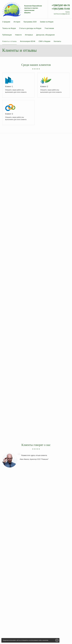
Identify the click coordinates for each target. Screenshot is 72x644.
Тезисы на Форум (9, 28)
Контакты (57, 41)
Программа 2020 (30, 22)
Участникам (49, 28)
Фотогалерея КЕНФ (28, 41)
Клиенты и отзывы (9, 41)
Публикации (7, 35)
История (17, 22)
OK (57, 640)
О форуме (6, 22)
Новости (18, 35)
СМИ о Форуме (44, 41)
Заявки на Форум (47, 22)
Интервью (29, 35)
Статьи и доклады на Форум (30, 28)
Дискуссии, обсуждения (45, 35)
